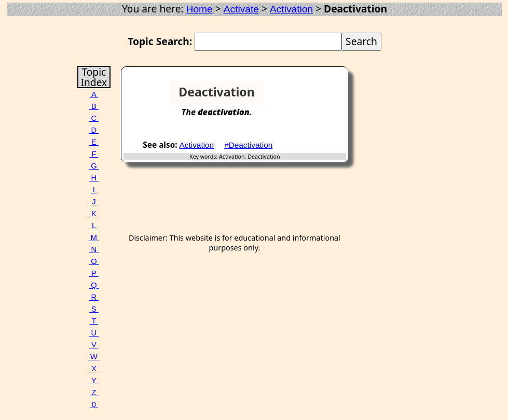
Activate (241, 9)
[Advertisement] (308, 96)
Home (200, 9)
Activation (291, 9)
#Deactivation (248, 145)
